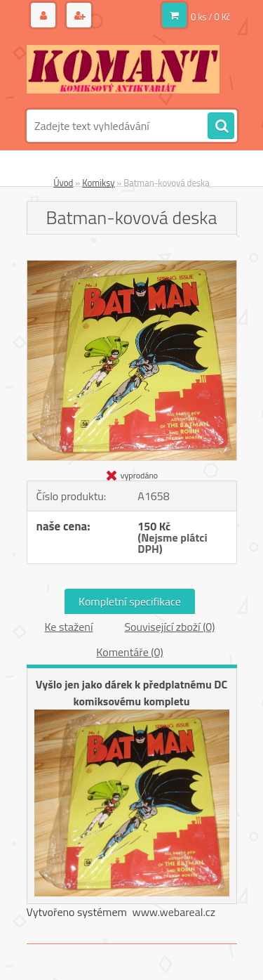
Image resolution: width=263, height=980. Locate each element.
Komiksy (98, 183)
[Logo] (123, 69)
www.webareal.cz (174, 912)
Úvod (63, 183)
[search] (221, 126)
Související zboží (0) (169, 627)
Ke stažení (68, 627)
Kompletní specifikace (130, 601)
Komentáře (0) (129, 652)
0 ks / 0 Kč (211, 17)
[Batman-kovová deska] (132, 266)
